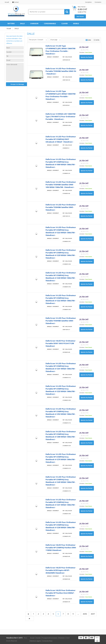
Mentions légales (36, 641)
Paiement (62, 638)
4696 (85, 614)
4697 (93, 614)
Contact (16, 2)
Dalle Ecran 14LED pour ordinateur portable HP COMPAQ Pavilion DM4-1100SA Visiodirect (61, 548)
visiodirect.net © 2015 (15, 638)
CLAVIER (65, 23)
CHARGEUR (34, 23)
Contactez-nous (47, 641)
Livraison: (82, 52)
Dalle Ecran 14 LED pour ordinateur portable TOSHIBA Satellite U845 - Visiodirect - (61, 207)
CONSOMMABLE (50, 23)
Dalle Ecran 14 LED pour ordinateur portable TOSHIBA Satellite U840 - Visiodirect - (61, 321)
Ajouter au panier (87, 57)
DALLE (22, 23)
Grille (96, 40)
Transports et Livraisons (50, 638)
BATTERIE (11, 23)
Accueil (7, 2)
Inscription (88, 2)
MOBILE (76, 23)
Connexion (98, 2)
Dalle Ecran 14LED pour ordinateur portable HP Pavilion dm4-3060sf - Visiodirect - (61, 593)
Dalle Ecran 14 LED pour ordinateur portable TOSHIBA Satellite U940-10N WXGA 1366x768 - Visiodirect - (61, 185)
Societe (38, 638)
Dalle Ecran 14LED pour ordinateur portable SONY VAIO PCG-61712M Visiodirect (61, 343)
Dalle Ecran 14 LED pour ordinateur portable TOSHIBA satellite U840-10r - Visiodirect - (61, 71)
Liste (88, 40)
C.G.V (68, 638)
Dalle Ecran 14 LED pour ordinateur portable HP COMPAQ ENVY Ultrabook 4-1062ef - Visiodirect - (61, 139)
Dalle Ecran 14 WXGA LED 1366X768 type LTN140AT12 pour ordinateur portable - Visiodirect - (61, 117)
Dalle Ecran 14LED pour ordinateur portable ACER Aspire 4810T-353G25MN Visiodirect (61, 570)
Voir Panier (80, 16)
